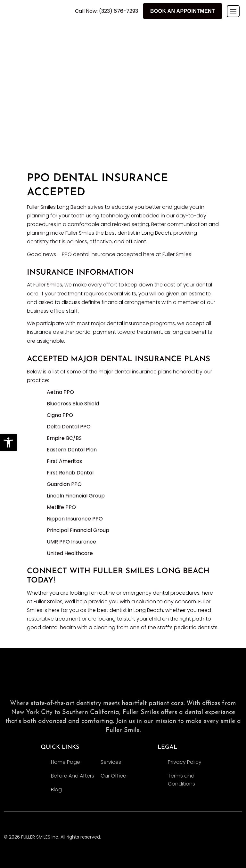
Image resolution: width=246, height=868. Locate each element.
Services (111, 762)
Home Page (66, 762)
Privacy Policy (185, 762)
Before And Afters (73, 776)
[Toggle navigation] (233, 11)
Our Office (113, 776)
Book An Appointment (183, 11)
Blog (56, 790)
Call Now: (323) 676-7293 (107, 11)
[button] (8, 442)
